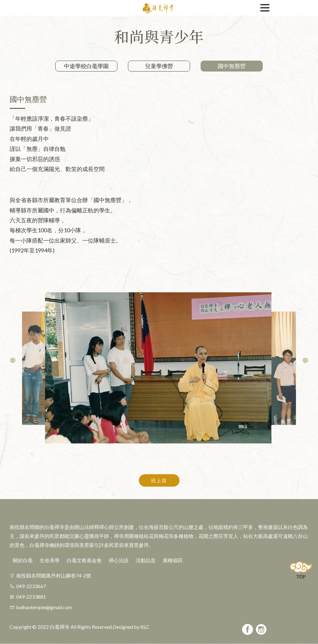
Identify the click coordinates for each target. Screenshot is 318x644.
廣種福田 (173, 560)
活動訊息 (146, 560)
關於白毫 (23, 560)
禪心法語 (119, 560)
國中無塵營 (232, 66)
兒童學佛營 (159, 66)
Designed (123, 627)
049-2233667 (31, 586)
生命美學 (50, 560)
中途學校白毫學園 (86, 66)
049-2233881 (31, 597)
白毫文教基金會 (84, 560)
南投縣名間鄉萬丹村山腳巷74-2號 (54, 575)
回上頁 (159, 480)
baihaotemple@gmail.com (44, 607)
